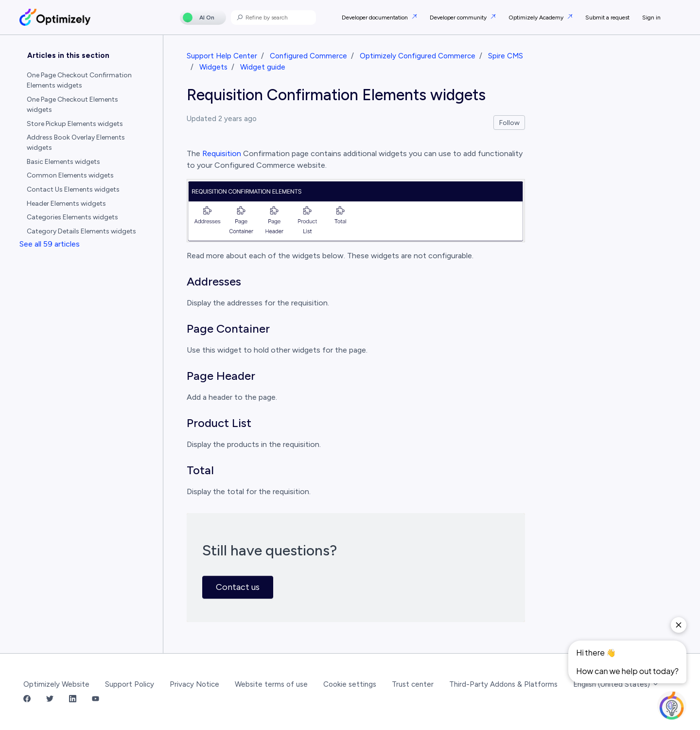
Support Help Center (222, 56)
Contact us (238, 587)
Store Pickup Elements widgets (75, 124)
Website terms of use (271, 684)
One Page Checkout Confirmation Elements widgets (79, 80)
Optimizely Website (56, 684)
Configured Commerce (308, 56)
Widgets (213, 67)
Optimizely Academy (537, 18)
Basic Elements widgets (63, 162)
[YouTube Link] (96, 700)
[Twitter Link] (50, 700)
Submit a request (607, 18)
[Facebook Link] (27, 700)
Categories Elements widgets (72, 217)
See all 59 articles (50, 244)
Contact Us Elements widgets (73, 189)
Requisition (222, 153)
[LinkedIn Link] (73, 700)
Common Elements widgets (70, 175)
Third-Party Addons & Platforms (503, 684)
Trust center (413, 684)
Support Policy (130, 684)
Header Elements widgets (66, 204)
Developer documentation (376, 18)
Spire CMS (506, 56)
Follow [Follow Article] (509, 123)
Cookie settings (350, 684)
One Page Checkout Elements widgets (72, 105)
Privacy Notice (194, 684)
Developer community (459, 18)
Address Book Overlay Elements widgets (76, 142)
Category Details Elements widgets (81, 231)
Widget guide (263, 67)
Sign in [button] (651, 18)
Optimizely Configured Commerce (418, 56)
